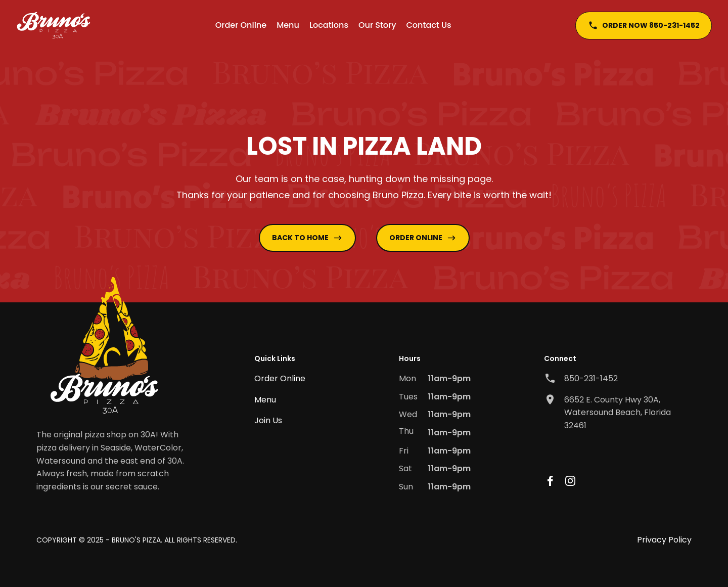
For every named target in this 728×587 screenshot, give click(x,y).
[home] (54, 25)
